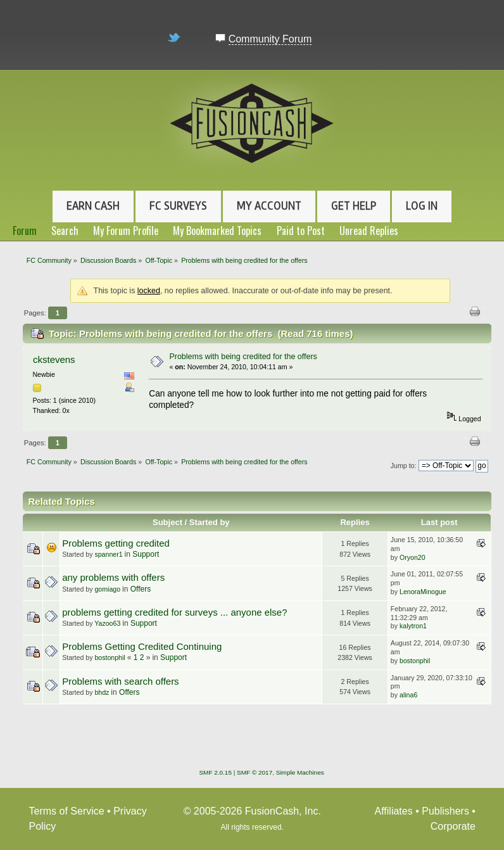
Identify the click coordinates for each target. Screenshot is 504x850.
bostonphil (110, 657)
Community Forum (270, 39)
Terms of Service (67, 811)
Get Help (354, 206)
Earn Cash (93, 206)
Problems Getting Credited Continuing (142, 646)
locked (149, 291)
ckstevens (54, 359)
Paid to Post (301, 231)
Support (146, 554)
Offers (141, 589)
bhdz (102, 692)
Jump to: (404, 466)
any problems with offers (113, 577)
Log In (422, 206)
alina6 (408, 695)
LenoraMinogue (423, 592)
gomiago (107, 589)
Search (65, 231)
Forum (25, 231)
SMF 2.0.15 (215, 772)
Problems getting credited (116, 543)
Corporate (453, 826)
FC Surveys (178, 206)
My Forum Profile (126, 231)
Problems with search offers (120, 681)
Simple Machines (300, 772)
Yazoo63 (107, 623)
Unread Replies (369, 231)
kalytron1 (413, 626)
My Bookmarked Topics (217, 231)
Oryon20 (413, 557)
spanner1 (108, 554)
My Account (269, 206)
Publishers (445, 811)
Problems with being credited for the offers (243, 357)
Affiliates (394, 811)
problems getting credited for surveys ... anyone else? (174, 612)
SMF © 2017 (255, 772)
